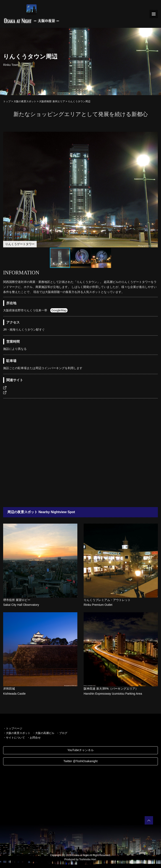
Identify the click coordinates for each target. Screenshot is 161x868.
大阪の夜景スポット (25, 101)
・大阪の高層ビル (43, 733)
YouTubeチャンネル (80, 750)
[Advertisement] (80, 453)
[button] (154, 135)
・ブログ (62, 733)
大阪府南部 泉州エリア (52, 101)
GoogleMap (59, 310)
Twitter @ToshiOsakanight (81, 761)
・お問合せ (34, 738)
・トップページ (13, 728)
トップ (7, 101)
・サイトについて (14, 738)
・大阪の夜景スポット (17, 733)
